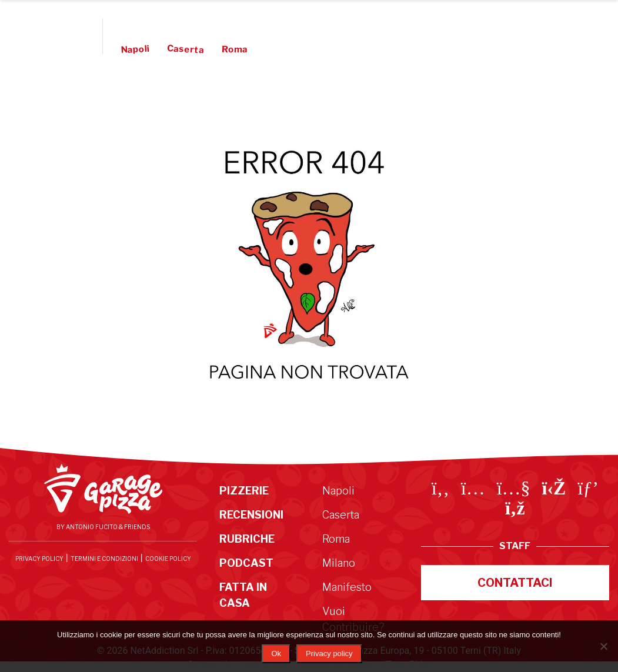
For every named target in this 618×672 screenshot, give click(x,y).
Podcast (328, 24)
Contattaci (515, 583)
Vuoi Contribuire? (412, 50)
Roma (235, 50)
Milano (339, 563)
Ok (276, 653)
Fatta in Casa (399, 24)
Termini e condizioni (104, 559)
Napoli (136, 49)
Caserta (186, 49)
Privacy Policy (39, 559)
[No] (603, 646)
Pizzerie (141, 24)
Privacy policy (329, 653)
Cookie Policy (168, 559)
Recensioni (203, 24)
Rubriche (268, 24)
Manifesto (342, 50)
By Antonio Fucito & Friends (103, 527)
